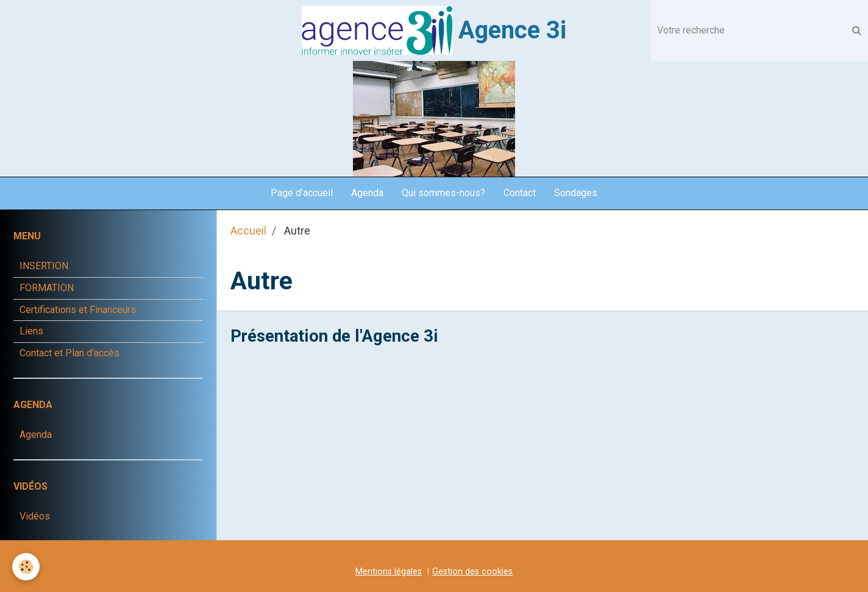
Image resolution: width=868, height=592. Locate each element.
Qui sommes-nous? (443, 193)
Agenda (367, 193)
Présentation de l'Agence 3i (334, 336)
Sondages (576, 193)
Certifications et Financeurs (78, 310)
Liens (31, 331)
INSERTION (44, 266)
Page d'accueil (302, 193)
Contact (520, 193)
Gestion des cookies (472, 572)
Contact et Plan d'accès (69, 353)
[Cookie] (26, 567)
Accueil (248, 231)
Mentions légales (389, 572)
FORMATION (47, 288)
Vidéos (35, 516)
